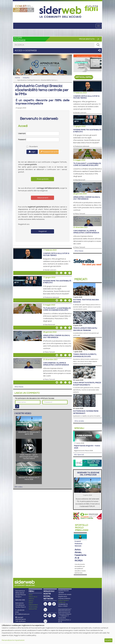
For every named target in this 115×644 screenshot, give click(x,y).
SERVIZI (31, 601)
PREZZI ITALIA (33, 597)
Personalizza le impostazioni (13, 640)
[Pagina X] (45, 610)
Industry (26, 78)
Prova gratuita (42, 179)
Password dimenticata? (50, 152)
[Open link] (24, 8)
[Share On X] (65, 273)
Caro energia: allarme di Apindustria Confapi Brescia (56, 364)
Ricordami (30, 147)
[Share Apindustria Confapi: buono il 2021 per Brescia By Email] (57, 355)
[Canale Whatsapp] (45, 621)
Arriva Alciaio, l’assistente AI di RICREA (80, 555)
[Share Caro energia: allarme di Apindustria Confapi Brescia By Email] (57, 382)
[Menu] (98, 26)
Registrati (42, 231)
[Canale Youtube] (45, 616)
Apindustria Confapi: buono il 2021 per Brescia (57, 336)
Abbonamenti (43, 198)
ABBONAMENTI (33, 605)
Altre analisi (79, 421)
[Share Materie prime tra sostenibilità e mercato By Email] (57, 300)
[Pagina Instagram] (50, 604)
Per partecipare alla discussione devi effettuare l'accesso (35, 398)
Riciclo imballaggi (82, 528)
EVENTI (31, 603)
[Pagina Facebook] (54, 604)
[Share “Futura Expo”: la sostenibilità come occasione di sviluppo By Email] (57, 328)
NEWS (31, 595)
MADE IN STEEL (33, 607)
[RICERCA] (98, 45)
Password (22, 140)
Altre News (19, 387)
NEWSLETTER (33, 609)
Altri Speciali (79, 455)
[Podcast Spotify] (50, 616)
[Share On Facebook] (70, 273)
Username (22, 134)
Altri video (19, 487)
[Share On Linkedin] (61, 273)
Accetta (108, 640)
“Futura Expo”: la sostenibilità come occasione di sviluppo (57, 309)
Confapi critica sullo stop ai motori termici (56, 254)
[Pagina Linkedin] (45, 604)
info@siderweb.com (23, 614)
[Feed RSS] (54, 616)
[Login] (17, 406)
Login (32, 152)
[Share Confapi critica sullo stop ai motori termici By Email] (57, 273)
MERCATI (31, 599)
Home (17, 78)
